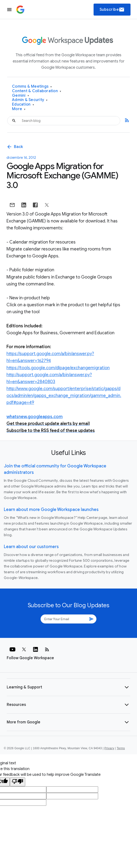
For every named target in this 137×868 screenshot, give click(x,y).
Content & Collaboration (37, 91)
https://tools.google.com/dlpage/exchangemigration (58, 368)
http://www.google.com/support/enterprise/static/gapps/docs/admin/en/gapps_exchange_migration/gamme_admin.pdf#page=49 (64, 396)
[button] (68, 687)
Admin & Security (30, 100)
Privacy (109, 748)
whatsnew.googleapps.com (35, 417)
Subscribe (112, 10)
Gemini (21, 96)
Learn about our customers (31, 547)
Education (23, 105)
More (19, 109)
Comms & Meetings (32, 87)
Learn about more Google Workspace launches (51, 510)
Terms (121, 748)
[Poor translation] (18, 782)
